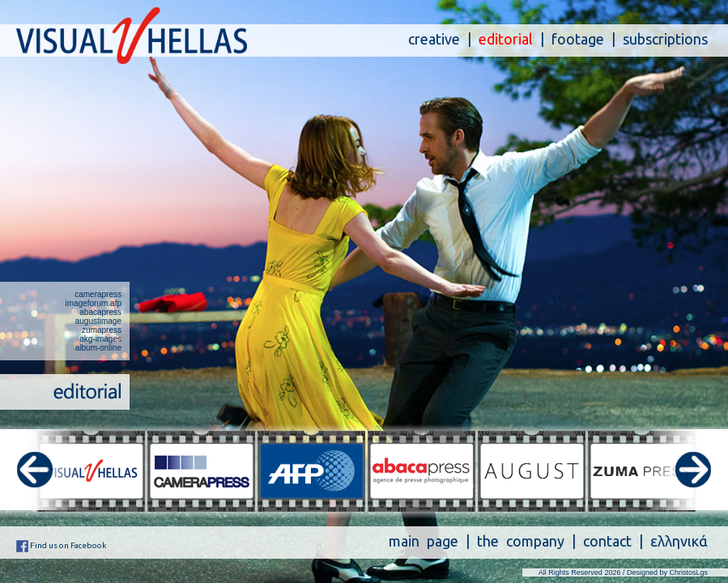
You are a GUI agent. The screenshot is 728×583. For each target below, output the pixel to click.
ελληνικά (679, 541)
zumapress (102, 330)
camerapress (98, 294)
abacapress (100, 312)
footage (578, 39)
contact (607, 541)
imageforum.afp (94, 303)
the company (521, 541)
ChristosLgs (688, 572)
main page (424, 541)
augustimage (98, 321)
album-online (98, 348)
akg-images (100, 339)
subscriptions (665, 39)
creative (434, 39)
